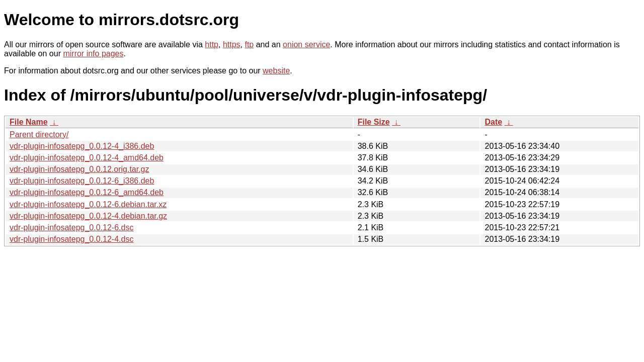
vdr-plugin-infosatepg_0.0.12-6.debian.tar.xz (88, 204)
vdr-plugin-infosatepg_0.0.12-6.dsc (71, 228)
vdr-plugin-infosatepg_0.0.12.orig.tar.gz (79, 169)
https (232, 44)
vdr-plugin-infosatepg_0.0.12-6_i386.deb (82, 181)
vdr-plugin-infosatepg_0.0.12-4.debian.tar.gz (88, 216)
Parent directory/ (39, 134)
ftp (249, 44)
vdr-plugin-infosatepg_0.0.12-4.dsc (71, 239)
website (276, 71)
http (212, 44)
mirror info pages (93, 54)
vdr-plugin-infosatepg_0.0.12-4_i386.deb (82, 146)
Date (493, 122)
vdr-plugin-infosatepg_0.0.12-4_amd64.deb (87, 158)
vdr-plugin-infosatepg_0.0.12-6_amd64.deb (87, 192)
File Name (29, 122)
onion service (306, 44)
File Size (374, 122)
